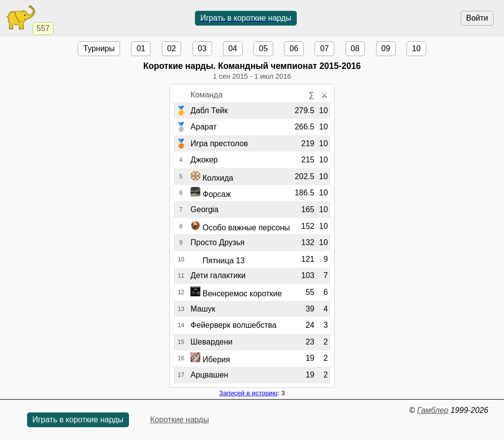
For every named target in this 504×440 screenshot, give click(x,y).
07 (324, 48)
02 (172, 48)
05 (263, 48)
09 (386, 48)
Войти (477, 18)
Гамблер (433, 410)
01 (141, 48)
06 (294, 48)
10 (416, 48)
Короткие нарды (179, 420)
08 (355, 48)
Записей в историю (248, 393)
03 (202, 48)
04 (233, 48)
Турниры (99, 48)
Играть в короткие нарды (246, 18)
